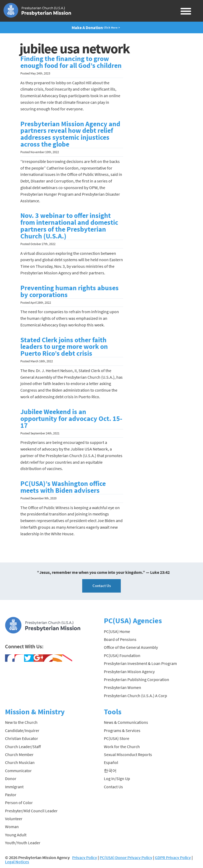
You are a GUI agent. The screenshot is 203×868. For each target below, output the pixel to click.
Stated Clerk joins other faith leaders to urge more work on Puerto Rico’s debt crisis (64, 347)
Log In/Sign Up (117, 778)
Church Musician (20, 762)
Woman (12, 827)
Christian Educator (22, 738)
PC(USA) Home (117, 631)
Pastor (11, 795)
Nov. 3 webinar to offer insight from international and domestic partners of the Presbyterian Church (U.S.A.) (69, 226)
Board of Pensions (120, 639)
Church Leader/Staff (23, 747)
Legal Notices (17, 862)
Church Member (19, 754)
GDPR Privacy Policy (173, 857)
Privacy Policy (85, 857)
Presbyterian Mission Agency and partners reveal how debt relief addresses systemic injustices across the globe (70, 134)
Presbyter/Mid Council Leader (31, 811)
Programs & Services (122, 730)
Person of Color (19, 803)
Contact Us (102, 586)
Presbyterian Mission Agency (129, 672)
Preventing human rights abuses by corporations (70, 291)
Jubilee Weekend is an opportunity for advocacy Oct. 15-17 (71, 419)
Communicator (18, 771)
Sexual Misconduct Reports (128, 754)
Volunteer (14, 819)
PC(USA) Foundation (122, 655)
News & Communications (126, 722)
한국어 (110, 771)
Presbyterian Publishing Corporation (137, 679)
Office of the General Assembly (131, 647)
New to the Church (21, 722)
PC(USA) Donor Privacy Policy (126, 857)
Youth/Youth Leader (23, 843)
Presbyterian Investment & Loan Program (140, 663)
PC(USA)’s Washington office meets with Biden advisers (63, 487)
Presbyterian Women (123, 687)
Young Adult (16, 835)
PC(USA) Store (117, 738)
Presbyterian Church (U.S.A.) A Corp (135, 696)
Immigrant (14, 787)
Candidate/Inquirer (22, 730)
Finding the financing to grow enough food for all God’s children (71, 62)
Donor (11, 778)
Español (111, 762)
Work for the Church (122, 747)
